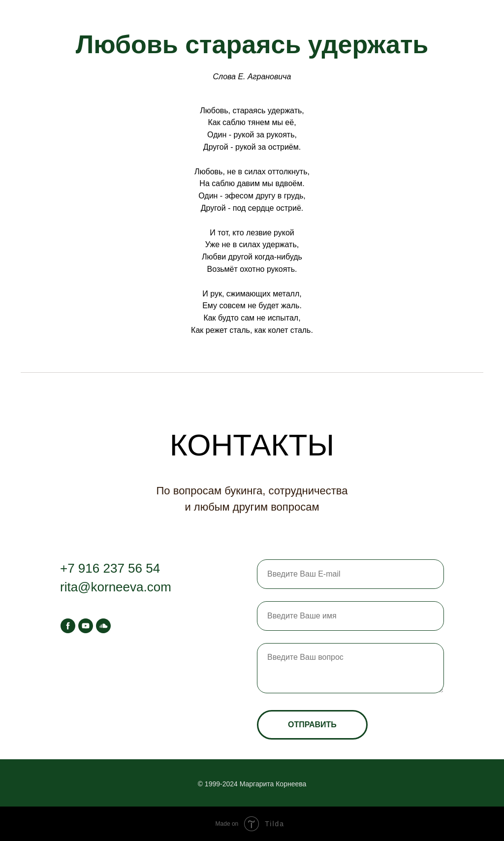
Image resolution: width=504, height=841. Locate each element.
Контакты (142, 15)
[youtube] (86, 626)
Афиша (85, 15)
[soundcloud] (103, 626)
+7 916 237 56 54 (110, 568)
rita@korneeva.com (116, 587)
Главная (31, 15)
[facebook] (68, 626)
